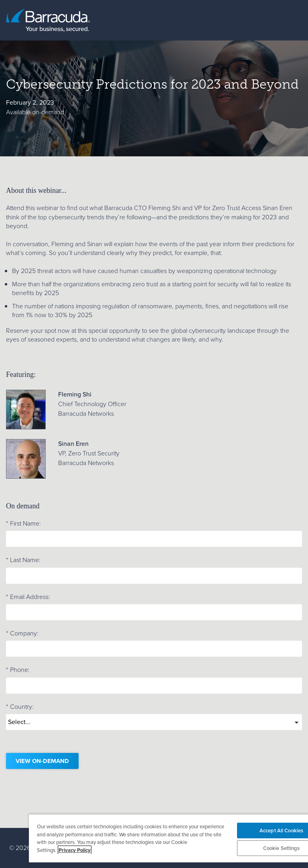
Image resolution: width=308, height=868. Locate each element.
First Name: (23, 524)
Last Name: (23, 560)
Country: (20, 707)
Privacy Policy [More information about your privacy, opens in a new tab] (75, 850)
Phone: (18, 670)
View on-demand (42, 761)
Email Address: (28, 597)
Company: (22, 633)
